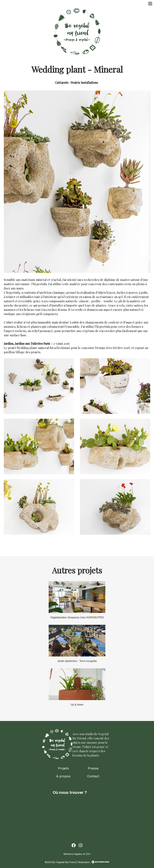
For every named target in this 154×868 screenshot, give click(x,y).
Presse (93, 768)
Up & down (77, 705)
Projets (63, 768)
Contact (93, 776)
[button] (39, 413)
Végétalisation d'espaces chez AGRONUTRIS (77, 617)
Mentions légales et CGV (77, 854)
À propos (63, 776)
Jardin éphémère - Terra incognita (77, 661)
